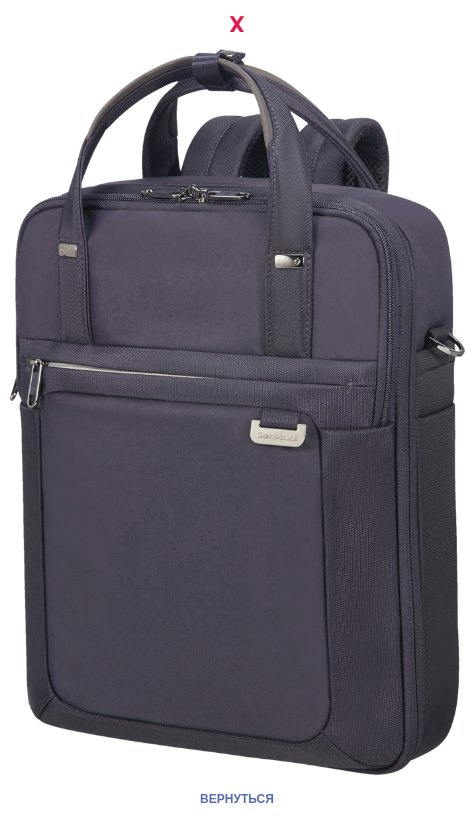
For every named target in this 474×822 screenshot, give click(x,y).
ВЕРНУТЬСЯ (237, 799)
